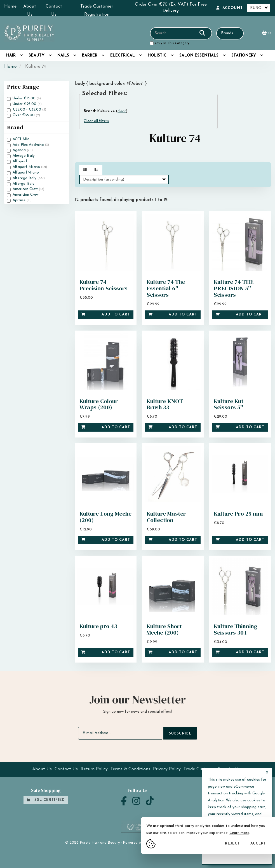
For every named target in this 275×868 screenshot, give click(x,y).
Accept (258, 844)
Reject (232, 844)
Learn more (239, 833)
